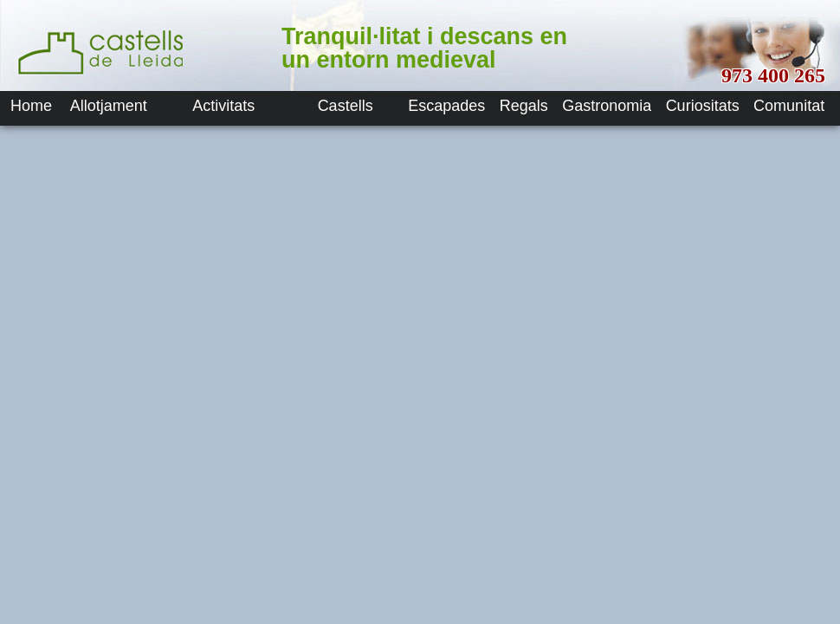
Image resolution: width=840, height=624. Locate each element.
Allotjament (109, 106)
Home (31, 106)
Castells (346, 106)
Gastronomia (607, 106)
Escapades (446, 106)
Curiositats (703, 106)
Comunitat (789, 106)
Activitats (223, 106)
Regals (524, 106)
